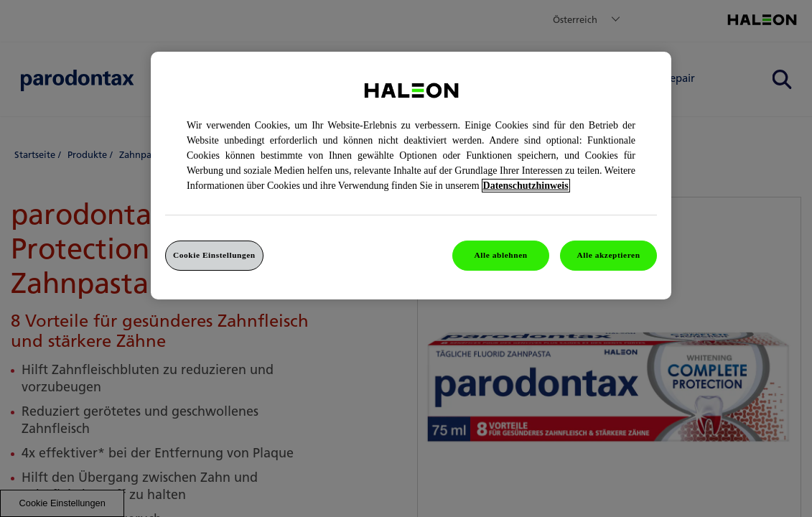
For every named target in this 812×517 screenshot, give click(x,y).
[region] (411, 176)
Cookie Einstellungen (214, 255)
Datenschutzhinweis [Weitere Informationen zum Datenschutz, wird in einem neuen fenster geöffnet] (526, 186)
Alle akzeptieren (608, 255)
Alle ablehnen (501, 255)
